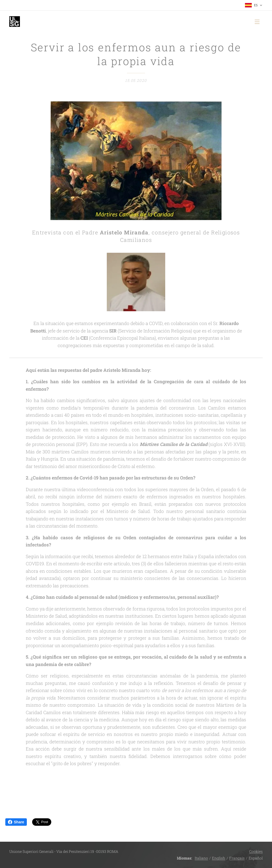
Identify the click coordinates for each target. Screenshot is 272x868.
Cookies (256, 851)
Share (16, 822)
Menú (257, 22)
